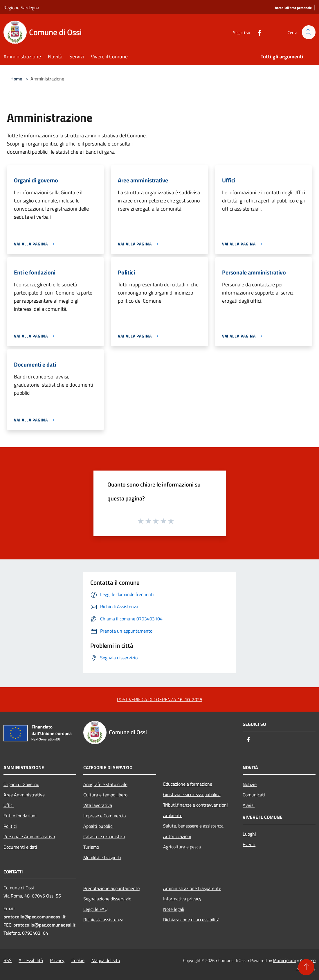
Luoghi (249, 834)
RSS (8, 960)
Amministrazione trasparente (192, 888)
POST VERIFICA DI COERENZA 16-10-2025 (160, 699)
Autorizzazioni (177, 836)
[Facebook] (257, 32)
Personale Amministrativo (29, 837)
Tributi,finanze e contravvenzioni (195, 805)
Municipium (284, 960)
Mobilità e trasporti (102, 857)
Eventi (249, 844)
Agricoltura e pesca (182, 847)
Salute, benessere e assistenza (193, 826)
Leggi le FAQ (95, 909)
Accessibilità (31, 960)
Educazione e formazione (188, 784)
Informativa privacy (182, 899)
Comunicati (254, 795)
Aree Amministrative (24, 795)
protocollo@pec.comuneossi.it (35, 917)
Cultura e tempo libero (105, 795)
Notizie (250, 784)
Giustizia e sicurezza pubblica (192, 794)
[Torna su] (306, 967)
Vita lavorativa (98, 805)
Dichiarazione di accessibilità (191, 920)
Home (16, 79)
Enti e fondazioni (20, 816)
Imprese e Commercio (104, 816)
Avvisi (249, 805)
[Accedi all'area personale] (293, 8)
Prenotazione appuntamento (111, 888)
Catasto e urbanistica (104, 837)
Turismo (91, 847)
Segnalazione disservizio (107, 899)
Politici (10, 826)
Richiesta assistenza (103, 920)
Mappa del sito (106, 960)
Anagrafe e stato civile (105, 784)
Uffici (9, 805)
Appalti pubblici (98, 826)
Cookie (78, 960)
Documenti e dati (20, 847)
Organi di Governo (21, 784)
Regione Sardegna (21, 8)
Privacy (57, 960)
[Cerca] (309, 32)
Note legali (174, 909)
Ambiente (173, 815)
